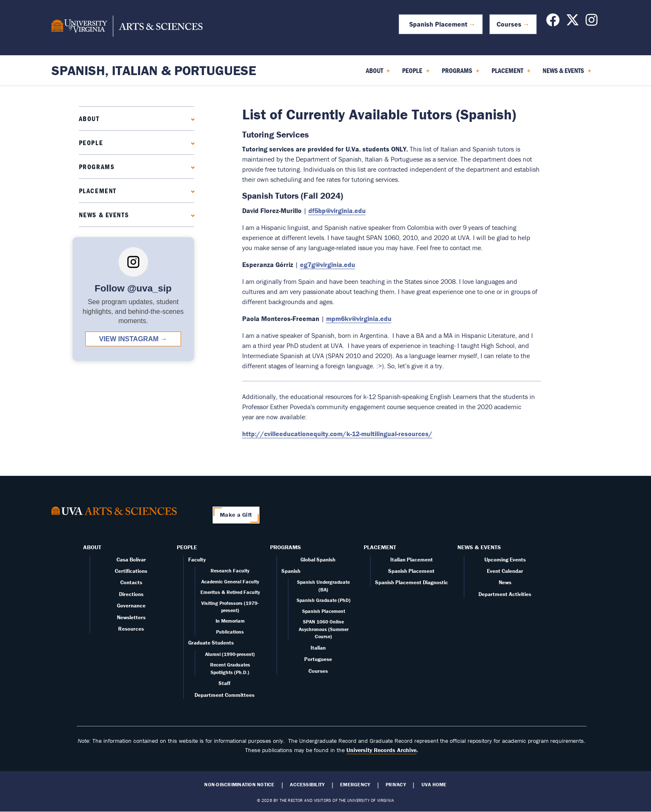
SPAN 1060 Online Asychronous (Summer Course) (324, 629)
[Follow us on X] (573, 22)
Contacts (131, 582)
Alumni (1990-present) (230, 654)
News (505, 582)
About (89, 119)
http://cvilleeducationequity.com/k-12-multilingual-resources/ (337, 434)
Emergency (355, 785)
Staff (224, 683)
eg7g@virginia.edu (328, 264)
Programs (97, 167)
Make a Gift (236, 515)
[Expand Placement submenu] (191, 190)
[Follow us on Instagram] (592, 22)
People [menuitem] (416, 73)
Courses (509, 24)
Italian (318, 648)
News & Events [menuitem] (567, 73)
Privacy (396, 785)
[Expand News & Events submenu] (191, 214)
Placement (98, 191)
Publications (230, 632)
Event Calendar (505, 571)
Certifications (131, 571)
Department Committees (224, 695)
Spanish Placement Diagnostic (412, 582)
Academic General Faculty (230, 581)
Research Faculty (230, 571)
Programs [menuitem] (461, 73)
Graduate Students (211, 643)
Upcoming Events (505, 560)
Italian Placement (412, 560)
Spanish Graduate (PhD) (324, 600)
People (91, 143)
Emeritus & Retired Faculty (230, 592)
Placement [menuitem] (511, 73)
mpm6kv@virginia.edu (359, 318)
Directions (131, 594)
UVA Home (434, 785)
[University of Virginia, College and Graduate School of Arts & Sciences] (127, 27)
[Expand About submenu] (191, 118)
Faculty (197, 560)
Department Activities (505, 594)
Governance (131, 606)
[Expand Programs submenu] (191, 166)
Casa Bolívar (131, 560)
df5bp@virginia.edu (337, 210)
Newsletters (131, 617)
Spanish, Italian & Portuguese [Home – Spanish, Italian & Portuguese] (154, 70)
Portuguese (318, 659)
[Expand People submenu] (191, 142)
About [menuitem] (378, 73)
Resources (131, 629)
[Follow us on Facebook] (553, 22)
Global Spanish (318, 560)
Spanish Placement (437, 24)
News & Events (104, 215)
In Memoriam (230, 621)
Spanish (291, 571)
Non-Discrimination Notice (239, 785)
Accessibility (307, 785)
